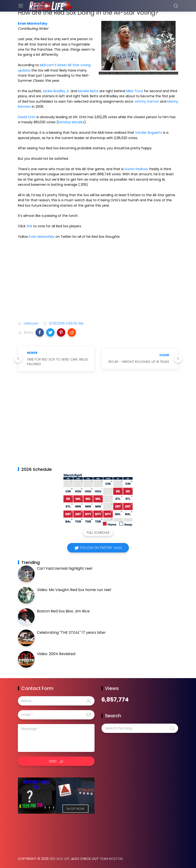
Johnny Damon (147, 101)
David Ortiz (27, 117)
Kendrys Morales (71, 122)
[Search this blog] (140, 728)
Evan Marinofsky (33, 23)
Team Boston (111, 859)
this (29, 226)
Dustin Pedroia (136, 169)
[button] (40, 332)
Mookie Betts (88, 91)
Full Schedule (98, 533)
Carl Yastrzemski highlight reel (65, 568)
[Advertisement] (98, 281)
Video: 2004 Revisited (56, 654)
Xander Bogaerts (149, 133)
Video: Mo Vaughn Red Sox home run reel (74, 590)
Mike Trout (135, 91)
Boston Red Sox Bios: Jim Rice (63, 611)
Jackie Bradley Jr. (56, 91)
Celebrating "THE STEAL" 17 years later (71, 632)
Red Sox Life (60, 859)
